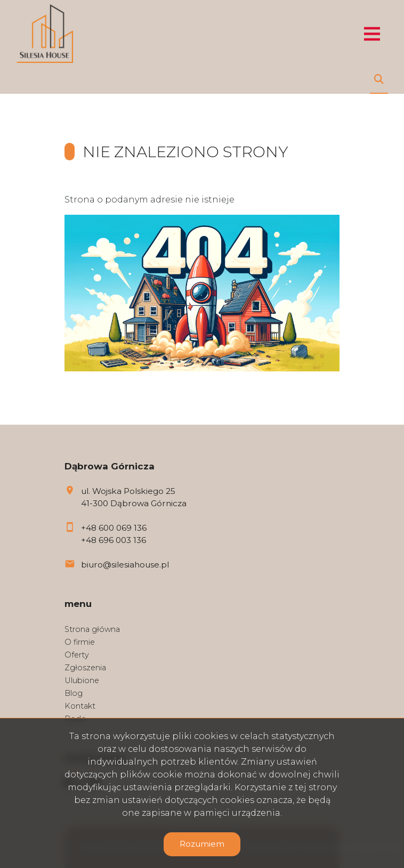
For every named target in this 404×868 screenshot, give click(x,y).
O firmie (80, 642)
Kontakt (80, 706)
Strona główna (92, 629)
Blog (74, 693)
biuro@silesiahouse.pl (125, 565)
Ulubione (82, 680)
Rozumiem (202, 844)
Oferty (77, 655)
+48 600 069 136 (114, 528)
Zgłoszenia (85, 668)
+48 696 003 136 (114, 540)
